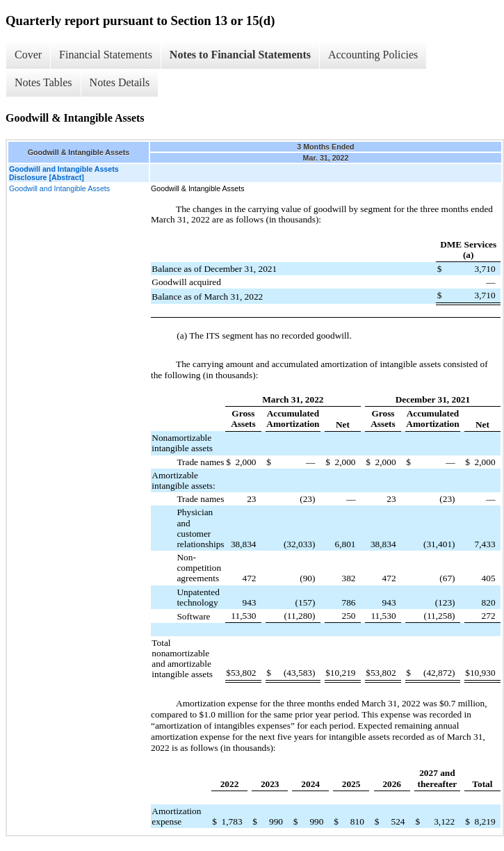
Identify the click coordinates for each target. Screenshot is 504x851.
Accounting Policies (373, 55)
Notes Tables (43, 82)
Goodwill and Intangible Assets (59, 188)
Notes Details (120, 82)
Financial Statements (106, 55)
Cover (28, 55)
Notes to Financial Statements (240, 55)
